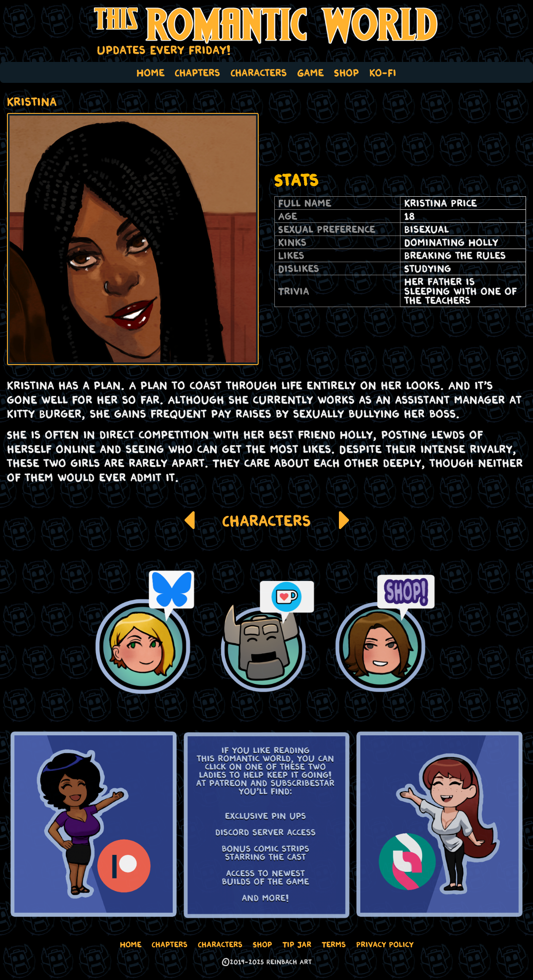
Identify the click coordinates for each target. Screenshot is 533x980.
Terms (334, 944)
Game (311, 72)
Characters (259, 72)
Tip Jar (297, 944)
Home (150, 72)
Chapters (198, 72)
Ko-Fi (383, 72)
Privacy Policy (385, 944)
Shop (347, 72)
